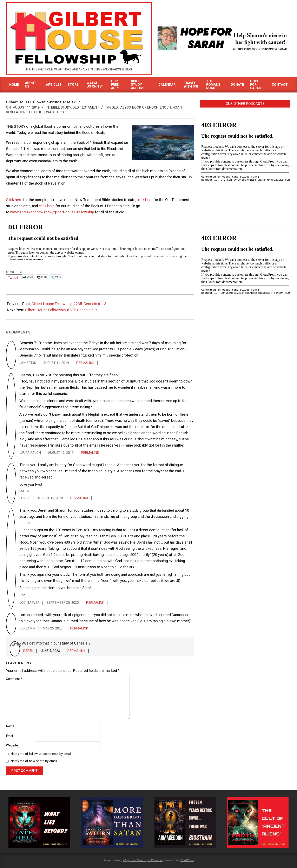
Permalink (85, 363)
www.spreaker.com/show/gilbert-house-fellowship (52, 212)
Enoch (165, 107)
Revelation (16, 112)
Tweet (13, 277)
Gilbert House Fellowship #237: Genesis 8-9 (61, 310)
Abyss (126, 107)
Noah (177, 107)
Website (12, 745)
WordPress (187, 860)
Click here (14, 200)
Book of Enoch (145, 107)
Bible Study (61, 107)
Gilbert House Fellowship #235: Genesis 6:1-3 (69, 304)
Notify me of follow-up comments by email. (41, 754)
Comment (14, 679)
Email (10, 736)
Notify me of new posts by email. (34, 761)
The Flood (36, 112)
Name (10, 726)
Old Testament (86, 107)
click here (145, 200)
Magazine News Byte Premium (143, 860)
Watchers (55, 112)
